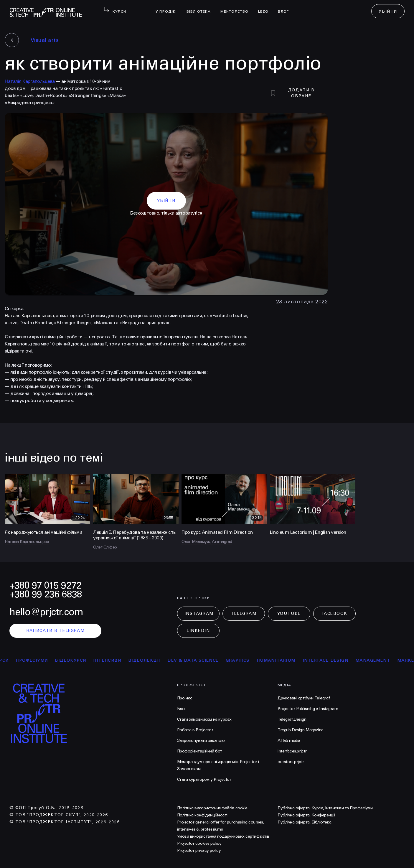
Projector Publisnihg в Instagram (308, 709)
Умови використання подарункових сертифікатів (223, 836)
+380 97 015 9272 (45, 585)
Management (378, 660)
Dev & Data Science (198, 660)
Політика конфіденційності (202, 815)
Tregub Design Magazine (301, 730)
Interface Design (330, 660)
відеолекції (149, 660)
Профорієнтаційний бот (200, 751)
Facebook (334, 613)
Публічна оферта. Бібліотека (304, 822)
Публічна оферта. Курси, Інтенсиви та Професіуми (325, 808)
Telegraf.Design (292, 719)
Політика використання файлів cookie (212, 808)
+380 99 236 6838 (46, 594)
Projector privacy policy (199, 850)
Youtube (289, 613)
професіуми (37, 660)
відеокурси (76, 660)
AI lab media (289, 741)
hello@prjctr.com (46, 612)
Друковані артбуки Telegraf (304, 698)
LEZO (266, 8)
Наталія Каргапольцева (30, 81)
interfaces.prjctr (292, 751)
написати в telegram (56, 631)
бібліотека (201, 8)
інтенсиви (112, 660)
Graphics (243, 660)
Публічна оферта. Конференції (306, 815)
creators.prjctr (291, 762)
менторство (237, 8)
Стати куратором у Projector (204, 779)
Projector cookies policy (199, 843)
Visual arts (45, 40)
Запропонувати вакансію (201, 741)
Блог (286, 8)
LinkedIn (198, 631)
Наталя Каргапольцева (29, 316)
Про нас (185, 698)
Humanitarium (281, 660)
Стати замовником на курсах (204, 719)
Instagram (199, 613)
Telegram (244, 613)
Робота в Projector (195, 730)
